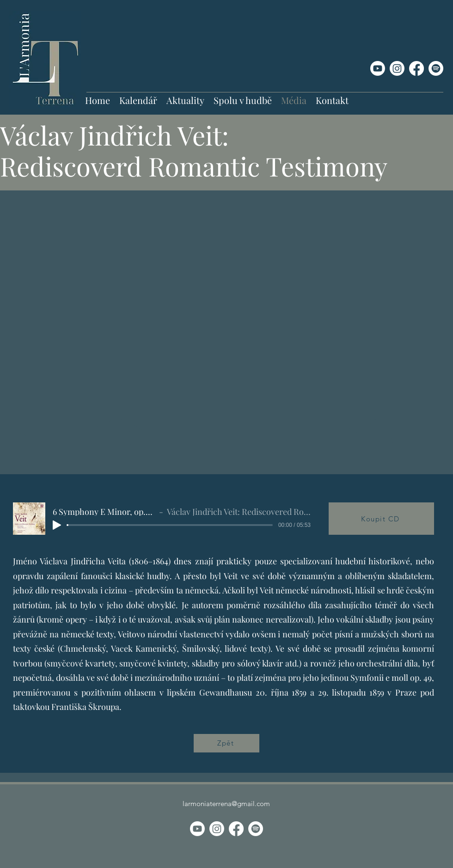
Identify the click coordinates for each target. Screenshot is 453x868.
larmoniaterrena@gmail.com (226, 804)
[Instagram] (397, 68)
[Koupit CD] (381, 519)
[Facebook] (416, 68)
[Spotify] (436, 68)
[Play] (57, 525)
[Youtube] (378, 68)
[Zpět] (226, 743)
